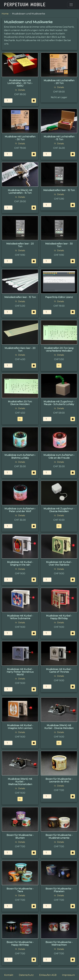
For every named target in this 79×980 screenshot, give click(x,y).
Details (20, 90)
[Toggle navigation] (71, 5)
